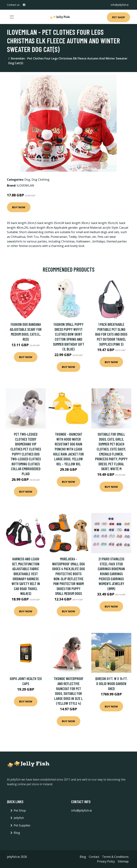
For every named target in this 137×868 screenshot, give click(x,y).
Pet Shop (118, 17)
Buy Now (19, 207)
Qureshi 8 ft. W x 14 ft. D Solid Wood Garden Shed (111, 683)
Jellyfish (19, 818)
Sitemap (123, 861)
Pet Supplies (22, 825)
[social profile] (24, 5)
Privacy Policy (106, 861)
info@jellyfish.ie (120, 5)
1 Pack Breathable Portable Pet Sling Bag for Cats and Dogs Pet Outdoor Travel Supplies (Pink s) (111, 334)
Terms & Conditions (115, 857)
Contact (94, 857)
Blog (17, 833)
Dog (27, 180)
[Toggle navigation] (12, 17)
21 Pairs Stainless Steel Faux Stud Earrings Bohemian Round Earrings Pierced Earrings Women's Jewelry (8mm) (111, 574)
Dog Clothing (40, 180)
